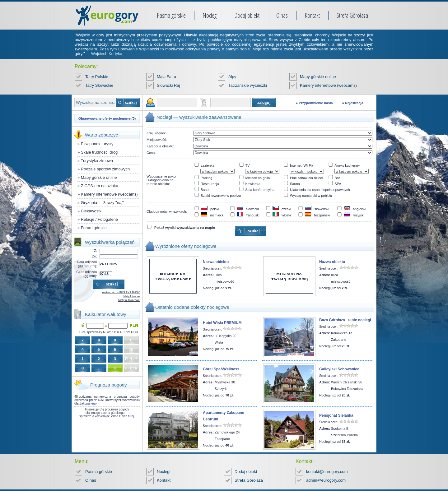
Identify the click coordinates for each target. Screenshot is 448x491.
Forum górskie (94, 228)
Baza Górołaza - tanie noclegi (345, 320)
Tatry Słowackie (99, 85)
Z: (96, 251)
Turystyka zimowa (97, 161)
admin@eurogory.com (326, 480)
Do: (94, 256)
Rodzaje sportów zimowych (105, 169)
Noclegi (210, 15)
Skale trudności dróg (99, 152)
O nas (282, 15)
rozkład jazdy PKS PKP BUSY (121, 292)
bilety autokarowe (129, 300)
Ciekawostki (92, 211)
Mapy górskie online (318, 77)
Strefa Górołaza (352, 15)
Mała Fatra (166, 77)
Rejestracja (354, 103)
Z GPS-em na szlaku (100, 186)
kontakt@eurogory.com (327, 472)
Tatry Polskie (97, 77)
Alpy (232, 77)
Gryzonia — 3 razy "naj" (102, 203)
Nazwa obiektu (216, 262)
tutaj (131, 416)
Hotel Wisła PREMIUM (222, 323)
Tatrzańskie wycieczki (248, 85)
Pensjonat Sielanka (336, 415)
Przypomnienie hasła (316, 103)
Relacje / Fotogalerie (99, 219)
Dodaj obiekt (247, 15)
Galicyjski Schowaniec (339, 369)
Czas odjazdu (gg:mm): (87, 274)
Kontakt (312, 15)
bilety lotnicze (131, 296)
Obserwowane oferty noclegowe (105, 118)
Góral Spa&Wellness (221, 369)
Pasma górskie (171, 15)
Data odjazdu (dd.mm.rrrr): (87, 264)
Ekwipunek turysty (97, 144)
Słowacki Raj (168, 85)
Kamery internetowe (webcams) (328, 85)
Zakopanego (88, 403)
